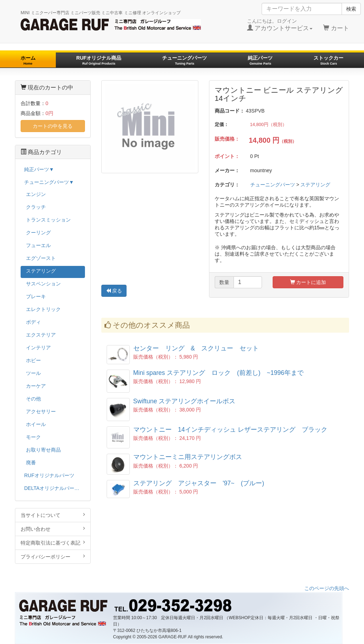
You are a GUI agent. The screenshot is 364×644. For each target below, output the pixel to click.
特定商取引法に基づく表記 (53, 543)
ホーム (28, 60)
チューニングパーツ (184, 60)
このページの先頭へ (327, 588)
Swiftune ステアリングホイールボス (184, 401)
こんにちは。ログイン (280, 25)
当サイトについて (53, 515)
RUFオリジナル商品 (99, 60)
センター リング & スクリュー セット (196, 348)
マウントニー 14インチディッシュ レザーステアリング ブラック (230, 430)
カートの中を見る (53, 126)
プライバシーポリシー (53, 556)
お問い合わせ (53, 529)
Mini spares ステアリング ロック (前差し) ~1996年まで (218, 373)
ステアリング (315, 185)
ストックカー (328, 60)
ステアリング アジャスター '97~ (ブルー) (199, 483)
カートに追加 (308, 282)
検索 (351, 9)
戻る (114, 291)
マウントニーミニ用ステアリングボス (188, 457)
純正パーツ (260, 60)
